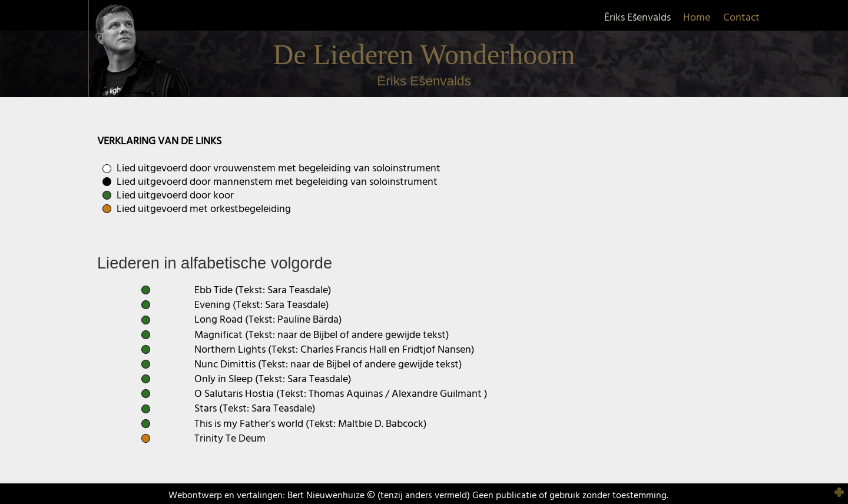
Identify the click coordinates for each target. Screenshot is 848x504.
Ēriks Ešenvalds (637, 18)
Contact (741, 18)
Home (697, 18)
